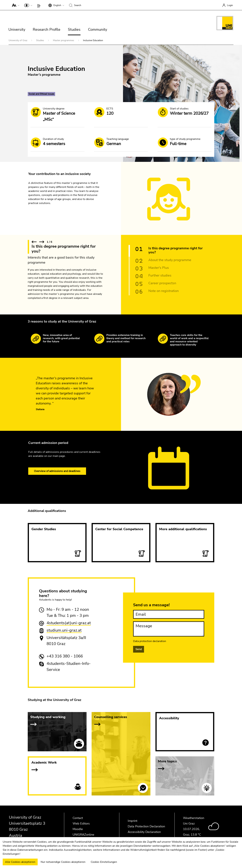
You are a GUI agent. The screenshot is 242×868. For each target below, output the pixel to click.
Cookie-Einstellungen (104, 862)
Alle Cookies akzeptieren (20, 862)
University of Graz (18, 40)
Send (139, 649)
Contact (78, 818)
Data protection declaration (150, 641)
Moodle (78, 829)
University (17, 30)
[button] (15, 5)
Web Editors (81, 824)
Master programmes (64, 40)
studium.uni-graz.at (64, 630)
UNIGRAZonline (83, 835)
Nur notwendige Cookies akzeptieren (63, 862)
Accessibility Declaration (144, 832)
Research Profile (47, 30)
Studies (74, 30)
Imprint (133, 821)
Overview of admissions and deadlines (57, 471)
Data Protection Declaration (146, 826)
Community (98, 30)
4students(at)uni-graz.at (69, 623)
